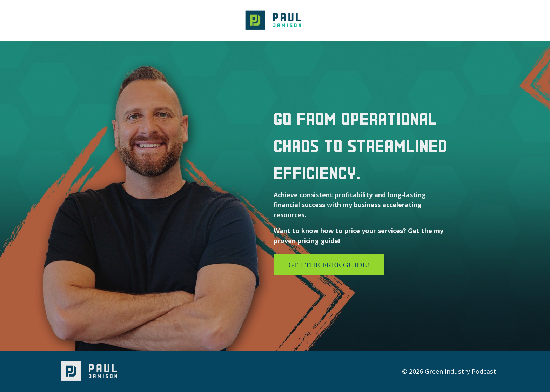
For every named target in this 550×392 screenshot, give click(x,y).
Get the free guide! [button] (329, 265)
